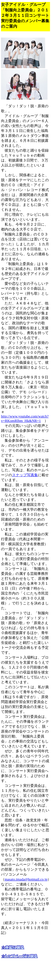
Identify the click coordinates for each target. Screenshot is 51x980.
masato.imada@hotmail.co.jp (26, 879)
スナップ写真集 (25, 475)
